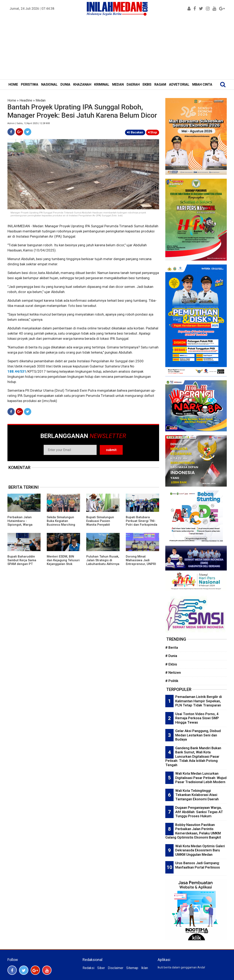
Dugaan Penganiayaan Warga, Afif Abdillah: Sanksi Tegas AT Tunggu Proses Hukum (199, 812)
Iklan (145, 968)
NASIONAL (49, 84)
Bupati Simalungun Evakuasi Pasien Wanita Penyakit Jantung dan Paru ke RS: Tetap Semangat (102, 525)
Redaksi (88, 968)
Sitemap (132, 968)
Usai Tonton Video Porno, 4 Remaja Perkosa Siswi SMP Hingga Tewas (197, 718)
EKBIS (147, 84)
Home (12, 100)
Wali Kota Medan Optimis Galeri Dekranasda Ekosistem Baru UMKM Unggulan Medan (200, 850)
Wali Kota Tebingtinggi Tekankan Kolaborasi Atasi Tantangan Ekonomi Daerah (197, 795)
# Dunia (171, 656)
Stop (153, 132)
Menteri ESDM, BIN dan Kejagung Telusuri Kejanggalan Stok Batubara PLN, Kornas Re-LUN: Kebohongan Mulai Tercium (63, 566)
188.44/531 (17, 371)
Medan (41, 100)
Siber (101, 968)
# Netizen (173, 672)
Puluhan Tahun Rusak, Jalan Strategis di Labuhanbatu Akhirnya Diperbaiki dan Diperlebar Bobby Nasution (103, 566)
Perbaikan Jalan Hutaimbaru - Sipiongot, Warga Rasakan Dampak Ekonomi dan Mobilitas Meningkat (24, 526)
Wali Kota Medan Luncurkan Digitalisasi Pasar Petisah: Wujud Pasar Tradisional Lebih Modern (201, 778)
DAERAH (133, 84)
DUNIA (65, 84)
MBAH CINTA (202, 84)
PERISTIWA (30, 84)
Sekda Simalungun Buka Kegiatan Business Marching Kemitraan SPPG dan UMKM (62, 525)
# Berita (172, 647)
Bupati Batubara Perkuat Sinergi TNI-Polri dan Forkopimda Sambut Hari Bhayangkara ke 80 (142, 525)
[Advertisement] (117, 48)
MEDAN (118, 84)
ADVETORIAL (179, 84)
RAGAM (160, 84)
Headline (26, 100)
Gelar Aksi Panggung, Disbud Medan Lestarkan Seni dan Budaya (198, 735)
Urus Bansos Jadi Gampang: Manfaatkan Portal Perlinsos (198, 865)
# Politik (172, 681)
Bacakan (135, 132)
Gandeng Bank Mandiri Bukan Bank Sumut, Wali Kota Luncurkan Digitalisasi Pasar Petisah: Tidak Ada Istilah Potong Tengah (193, 756)
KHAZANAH (82, 84)
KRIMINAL (102, 84)
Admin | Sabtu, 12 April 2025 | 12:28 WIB (29, 123)
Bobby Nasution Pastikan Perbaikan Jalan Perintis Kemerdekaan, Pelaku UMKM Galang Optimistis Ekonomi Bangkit (193, 831)
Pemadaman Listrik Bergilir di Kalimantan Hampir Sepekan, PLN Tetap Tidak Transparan (199, 701)
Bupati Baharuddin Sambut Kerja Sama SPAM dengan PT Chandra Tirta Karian (23, 562)
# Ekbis (171, 664)
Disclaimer (116, 968)
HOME (13, 84)
